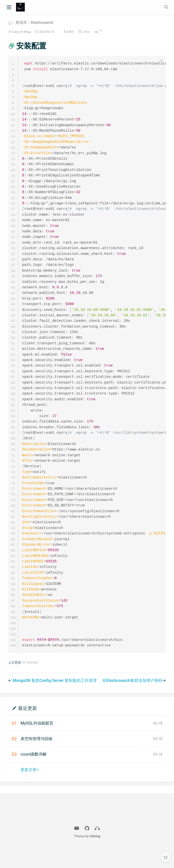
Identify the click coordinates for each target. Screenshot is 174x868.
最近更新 (28, 728)
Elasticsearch (42, 22)
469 (71, 32)
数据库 (21, 22)
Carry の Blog (21, 32)
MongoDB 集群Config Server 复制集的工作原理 (55, 700)
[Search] (167, 7)
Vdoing (95, 856)
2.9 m (86, 32)
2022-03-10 (47, 32)
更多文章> (30, 790)
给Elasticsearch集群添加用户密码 (132, 700)
